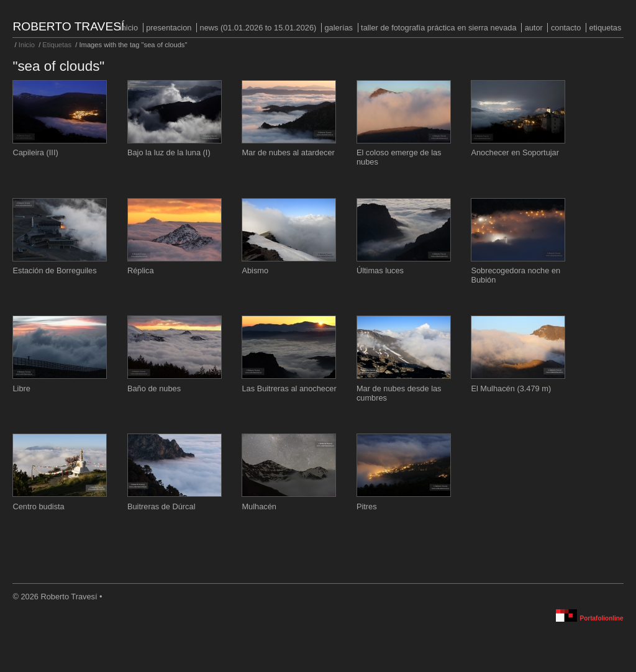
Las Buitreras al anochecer (289, 388)
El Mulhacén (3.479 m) (511, 388)
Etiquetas (605, 28)
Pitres (367, 506)
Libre (21, 388)
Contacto (566, 28)
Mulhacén (259, 506)
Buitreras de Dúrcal (161, 506)
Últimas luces (380, 270)
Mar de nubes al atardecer (288, 152)
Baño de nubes (154, 388)
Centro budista (38, 506)
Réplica (141, 270)
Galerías (338, 28)
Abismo (255, 270)
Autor (534, 28)
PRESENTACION (169, 28)
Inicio (129, 28)
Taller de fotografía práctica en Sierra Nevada (438, 28)
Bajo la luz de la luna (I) (169, 152)
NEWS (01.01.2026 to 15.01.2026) (258, 28)
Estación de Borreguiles (54, 270)
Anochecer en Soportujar (515, 152)
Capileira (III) (35, 152)
